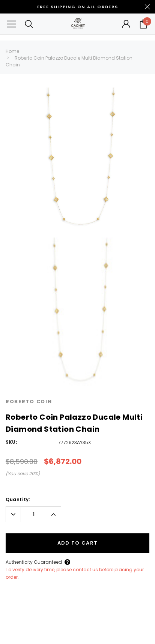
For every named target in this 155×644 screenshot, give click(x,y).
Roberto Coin (29, 402)
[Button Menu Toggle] (12, 24)
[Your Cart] (143, 24)
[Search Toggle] (29, 24)
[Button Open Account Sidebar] (126, 24)
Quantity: (18, 499)
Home (12, 51)
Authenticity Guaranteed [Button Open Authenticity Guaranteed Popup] (34, 562)
